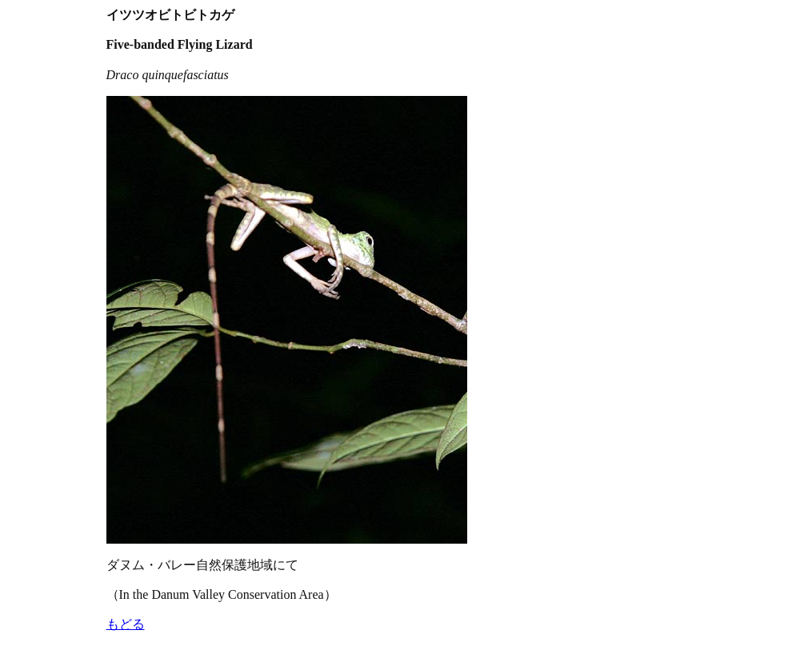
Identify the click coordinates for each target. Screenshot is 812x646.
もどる (126, 624)
